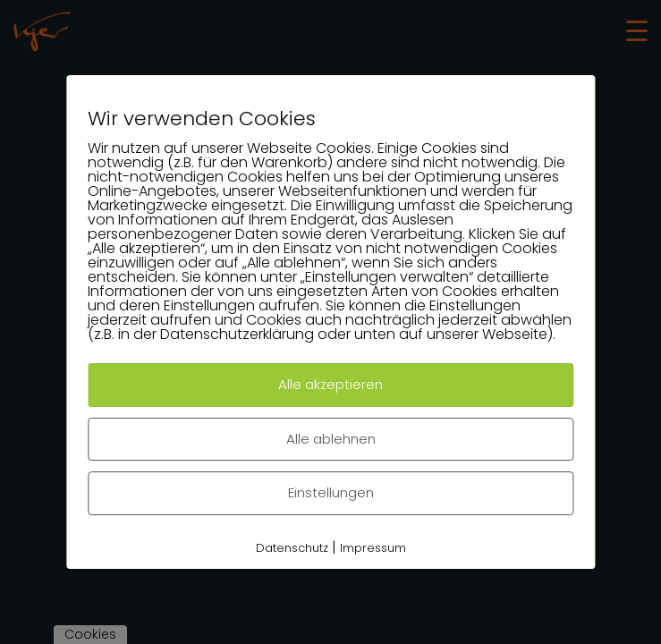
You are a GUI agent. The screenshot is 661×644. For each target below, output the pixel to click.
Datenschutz (292, 548)
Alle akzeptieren (330, 384)
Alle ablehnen (331, 439)
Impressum (373, 548)
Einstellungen (331, 492)
